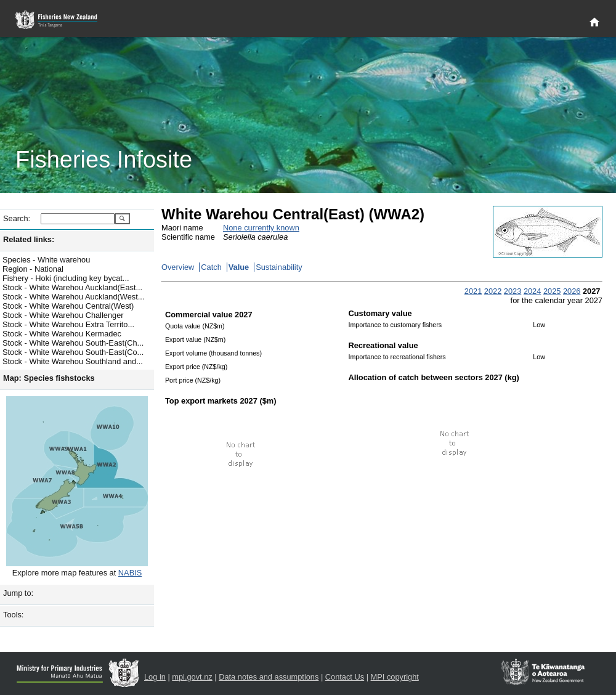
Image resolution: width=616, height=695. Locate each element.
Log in (155, 677)
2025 (552, 291)
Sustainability (279, 267)
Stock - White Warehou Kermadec (62, 334)
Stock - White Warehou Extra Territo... (68, 324)
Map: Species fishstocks (49, 378)
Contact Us (345, 677)
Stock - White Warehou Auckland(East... (72, 287)
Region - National (33, 269)
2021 (473, 291)
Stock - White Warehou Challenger (63, 315)
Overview (178, 267)
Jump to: (18, 593)
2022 (493, 291)
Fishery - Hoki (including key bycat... (66, 278)
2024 (532, 291)
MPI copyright (395, 677)
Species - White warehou (46, 260)
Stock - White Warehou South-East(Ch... (73, 343)
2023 (513, 291)
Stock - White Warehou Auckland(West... (73, 297)
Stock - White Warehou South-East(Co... (73, 352)
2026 (572, 291)
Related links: (29, 239)
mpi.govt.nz (192, 677)
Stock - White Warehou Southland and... (73, 361)
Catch (211, 267)
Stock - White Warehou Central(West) (68, 306)
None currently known (261, 228)
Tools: (13, 615)
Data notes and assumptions (269, 677)
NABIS (130, 573)
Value (239, 267)
